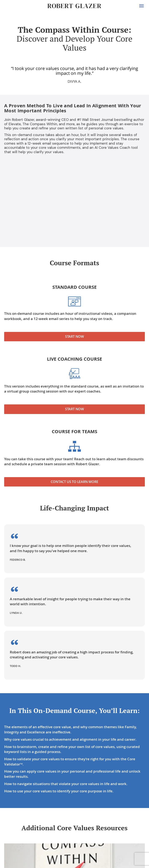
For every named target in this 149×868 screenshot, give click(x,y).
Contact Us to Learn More (74, 482)
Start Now (74, 336)
